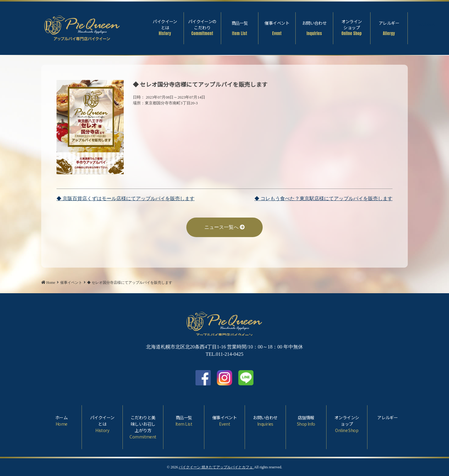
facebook (203, 378)
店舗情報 (306, 421)
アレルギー (389, 28)
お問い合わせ (314, 28)
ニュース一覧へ (224, 227)
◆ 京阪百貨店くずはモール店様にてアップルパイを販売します (126, 198)
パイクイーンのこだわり (202, 27)
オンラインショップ (352, 27)
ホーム (61, 421)
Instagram (434, 25)
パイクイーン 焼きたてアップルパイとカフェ (216, 467)
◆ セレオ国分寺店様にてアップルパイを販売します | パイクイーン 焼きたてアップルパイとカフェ (82, 27)
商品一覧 (240, 28)
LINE (246, 378)
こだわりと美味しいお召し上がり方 (143, 427)
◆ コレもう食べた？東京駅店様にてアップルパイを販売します (323, 198)
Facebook (420, 25)
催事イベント (277, 28)
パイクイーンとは (165, 27)
